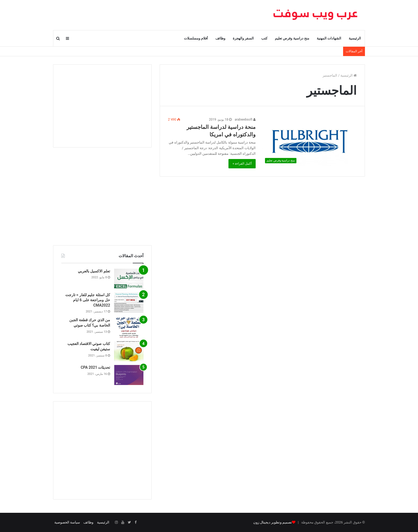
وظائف (220, 38)
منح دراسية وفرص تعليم (292, 38)
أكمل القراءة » (242, 164)
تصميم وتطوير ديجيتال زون (273, 522)
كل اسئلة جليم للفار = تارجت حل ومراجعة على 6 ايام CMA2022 (88, 300)
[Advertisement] (102, 106)
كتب (264, 38)
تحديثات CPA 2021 (95, 367)
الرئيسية (355, 38)
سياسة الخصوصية (67, 522)
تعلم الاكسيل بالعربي (94, 271)
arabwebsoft (245, 120)
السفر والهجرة (243, 38)
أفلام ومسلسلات (196, 38)
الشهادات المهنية (329, 38)
